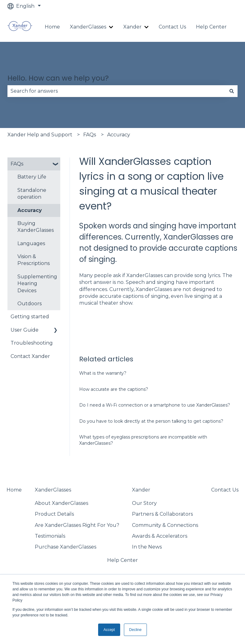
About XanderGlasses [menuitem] (61, 503)
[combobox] (117, 91)
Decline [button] (135, 630)
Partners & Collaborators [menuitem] (162, 514)
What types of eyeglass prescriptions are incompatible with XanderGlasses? (143, 440)
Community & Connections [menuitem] (165, 525)
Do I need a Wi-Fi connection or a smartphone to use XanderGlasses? (155, 405)
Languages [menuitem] (31, 243)
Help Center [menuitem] (122, 560)
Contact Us (172, 27)
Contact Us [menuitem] (225, 490)
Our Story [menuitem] (144, 503)
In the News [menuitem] (147, 547)
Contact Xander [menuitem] (30, 356)
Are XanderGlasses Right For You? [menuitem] (77, 525)
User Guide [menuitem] (25, 330)
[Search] (232, 91)
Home (52, 27)
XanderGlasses (88, 27)
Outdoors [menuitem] (29, 304)
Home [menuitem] (14, 490)
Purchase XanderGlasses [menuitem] (66, 547)
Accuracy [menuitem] (30, 210)
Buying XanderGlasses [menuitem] (36, 227)
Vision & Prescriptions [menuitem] (34, 260)
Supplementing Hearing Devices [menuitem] (37, 284)
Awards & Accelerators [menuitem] (160, 536)
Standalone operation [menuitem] (32, 194)
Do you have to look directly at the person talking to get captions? (151, 421)
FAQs (90, 135)
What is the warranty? (103, 373)
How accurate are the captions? (114, 389)
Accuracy (119, 135)
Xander (132, 27)
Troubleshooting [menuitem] (32, 343)
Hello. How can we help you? (58, 78)
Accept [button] (109, 630)
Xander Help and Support (40, 135)
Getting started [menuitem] (30, 317)
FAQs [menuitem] (17, 164)
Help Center (211, 27)
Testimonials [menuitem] (50, 536)
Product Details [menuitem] (54, 514)
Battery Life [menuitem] (32, 177)
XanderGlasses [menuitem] (53, 490)
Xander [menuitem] (141, 490)
